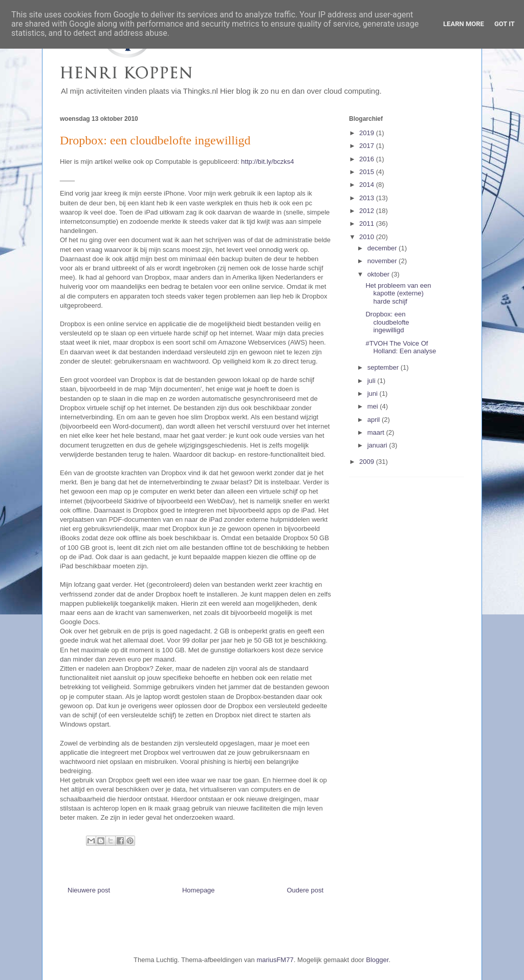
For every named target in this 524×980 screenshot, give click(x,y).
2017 (368, 146)
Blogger (377, 960)
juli (373, 381)
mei (374, 406)
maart (377, 432)
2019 (368, 133)
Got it (505, 24)
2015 (368, 172)
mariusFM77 (275, 960)
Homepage (199, 890)
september (384, 367)
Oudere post (305, 890)
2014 (368, 185)
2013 (368, 198)
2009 (368, 462)
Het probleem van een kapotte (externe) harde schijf (398, 293)
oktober (379, 274)
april (375, 420)
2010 (368, 237)
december (383, 248)
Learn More (464, 24)
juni (374, 393)
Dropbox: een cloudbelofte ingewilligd (387, 322)
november (383, 261)
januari (378, 445)
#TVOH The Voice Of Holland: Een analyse (401, 347)
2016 (368, 159)
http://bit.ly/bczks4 (267, 162)
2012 (368, 211)
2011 (368, 223)
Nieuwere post (89, 890)
